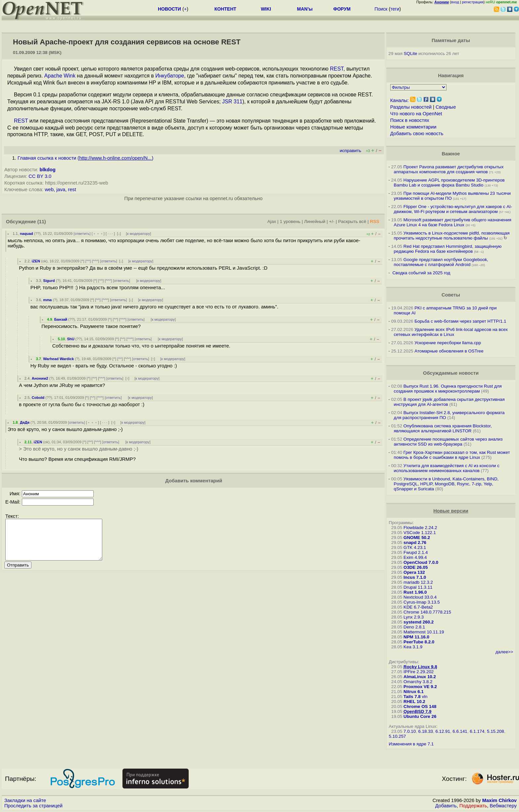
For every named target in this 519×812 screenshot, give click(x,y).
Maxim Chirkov (499, 800)
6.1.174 (477, 731)
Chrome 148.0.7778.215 (427, 612)
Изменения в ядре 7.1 (411, 744)
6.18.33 (426, 731)
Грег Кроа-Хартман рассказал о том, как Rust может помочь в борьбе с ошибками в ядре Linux (452, 455)
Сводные (446, 107)
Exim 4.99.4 (415, 557)
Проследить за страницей (33, 806)
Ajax (272, 221)
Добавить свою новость (417, 134)
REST (337, 69)
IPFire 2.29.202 (419, 672)
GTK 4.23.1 (415, 547)
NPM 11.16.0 (416, 637)
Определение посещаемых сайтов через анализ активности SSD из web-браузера (448, 442)
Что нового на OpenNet (416, 114)
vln (425, 697)
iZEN (36, 261)
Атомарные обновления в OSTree (449, 351)
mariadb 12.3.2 (418, 582)
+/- (332, 221)
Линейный (315, 221)
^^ (88, 261)
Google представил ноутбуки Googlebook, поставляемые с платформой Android (441, 262)
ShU (71, 339)
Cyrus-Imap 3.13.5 (422, 602)
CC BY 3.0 (40, 176)
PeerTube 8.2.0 (419, 642)
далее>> (504, 652)
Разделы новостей (411, 107)
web (49, 189)
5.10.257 (398, 736)
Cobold (38, 398)
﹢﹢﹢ (98, 234)
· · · (110, 234)
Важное (451, 154)
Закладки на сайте (25, 800)
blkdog (48, 170)
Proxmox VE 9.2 (420, 687)
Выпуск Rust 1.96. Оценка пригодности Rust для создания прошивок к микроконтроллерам (448, 389)
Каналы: (400, 100)
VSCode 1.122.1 (420, 533)
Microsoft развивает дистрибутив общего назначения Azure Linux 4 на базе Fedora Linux (453, 222)
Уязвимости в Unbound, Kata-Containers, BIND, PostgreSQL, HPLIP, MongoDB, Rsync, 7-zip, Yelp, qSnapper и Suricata (446, 484)
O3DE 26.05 (416, 567)
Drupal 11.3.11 (418, 587)
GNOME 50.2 (417, 538)
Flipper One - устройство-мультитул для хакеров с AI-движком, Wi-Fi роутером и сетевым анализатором (453, 209)
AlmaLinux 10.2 (420, 677)
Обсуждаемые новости (451, 373)
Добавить (446, 806)
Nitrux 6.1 (414, 692)
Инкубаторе (170, 76)
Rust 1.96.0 (415, 592)
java (61, 189)
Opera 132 (414, 572)
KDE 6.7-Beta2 (418, 607)
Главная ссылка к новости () (85, 158)
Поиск (381, 9)
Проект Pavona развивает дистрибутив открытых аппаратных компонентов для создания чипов (449, 169)
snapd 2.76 (415, 542)
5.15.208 (495, 731)
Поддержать (473, 806)
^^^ (96, 261)
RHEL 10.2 (414, 702)
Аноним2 (40, 378)
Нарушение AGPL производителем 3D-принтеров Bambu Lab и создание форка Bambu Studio (449, 183)
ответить (82, 234)
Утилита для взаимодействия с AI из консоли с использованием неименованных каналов (447, 468)
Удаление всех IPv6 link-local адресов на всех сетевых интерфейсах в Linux (451, 332)
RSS (375, 221)
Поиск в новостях (410, 120)
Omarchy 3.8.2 (418, 682)
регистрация (473, 2)
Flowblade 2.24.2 (420, 528)
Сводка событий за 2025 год (421, 273)
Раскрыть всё (352, 221)
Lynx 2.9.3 (414, 617)
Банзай (61, 319)
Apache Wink (60, 76)
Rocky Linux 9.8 (420, 667)
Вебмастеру (503, 806)
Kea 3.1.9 (413, 647)
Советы (451, 295)
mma (47, 300)
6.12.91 (443, 731)
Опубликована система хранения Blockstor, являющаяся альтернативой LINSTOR (443, 428)
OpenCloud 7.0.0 (421, 562)
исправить (350, 151)
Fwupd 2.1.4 (416, 552)
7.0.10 (410, 731)
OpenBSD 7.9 (417, 711)
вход (455, 2)
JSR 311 (232, 102)
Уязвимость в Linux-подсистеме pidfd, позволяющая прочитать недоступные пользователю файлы (452, 236)
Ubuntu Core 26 (420, 716)
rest (72, 189)
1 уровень (290, 221)
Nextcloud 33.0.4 (420, 597)
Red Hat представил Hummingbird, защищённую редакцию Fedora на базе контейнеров (448, 249)
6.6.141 (460, 731)
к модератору (139, 234)
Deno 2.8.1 (414, 627)
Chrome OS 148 (420, 706)
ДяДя (25, 422)
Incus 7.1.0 (415, 577)
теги (395, 9)
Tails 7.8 (412, 697)
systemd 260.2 (419, 622)
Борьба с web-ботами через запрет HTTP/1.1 (460, 321)
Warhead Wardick (58, 359)
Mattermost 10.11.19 (424, 632)
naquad (26, 234)
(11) (42, 222)
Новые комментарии (413, 127)
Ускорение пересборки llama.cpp (448, 343)
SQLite (411, 54)
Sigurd (49, 281)
